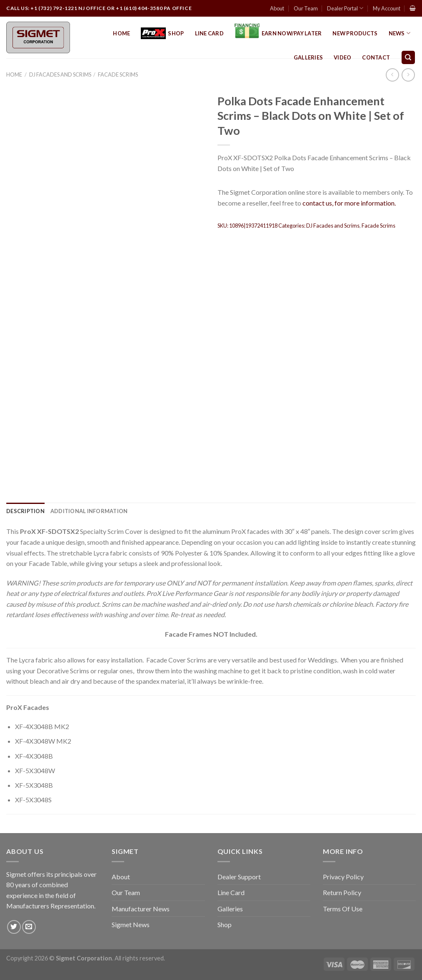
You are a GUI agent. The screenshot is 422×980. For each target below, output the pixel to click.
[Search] (408, 58)
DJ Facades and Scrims (60, 74)
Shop (162, 33)
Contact (376, 57)
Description (25, 511)
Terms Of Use (343, 909)
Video (342, 57)
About (277, 8)
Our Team (306, 8)
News (400, 33)
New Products (355, 33)
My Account (387, 8)
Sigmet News (131, 924)
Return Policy (342, 892)
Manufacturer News (141, 909)
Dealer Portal (345, 8)
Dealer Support (239, 877)
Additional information (89, 511)
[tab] (25, 511)
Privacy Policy (343, 877)
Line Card (209, 33)
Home (121, 33)
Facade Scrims (118, 74)
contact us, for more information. (349, 203)
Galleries (308, 57)
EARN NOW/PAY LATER (278, 33)
